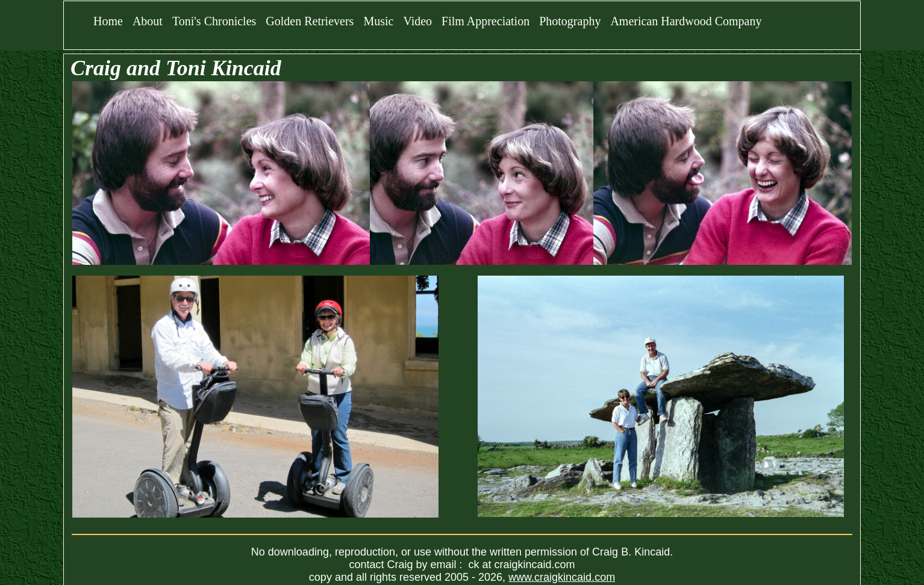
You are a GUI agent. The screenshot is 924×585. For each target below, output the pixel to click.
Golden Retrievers (310, 21)
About (148, 21)
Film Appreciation (485, 21)
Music (378, 21)
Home (108, 21)
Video (417, 21)
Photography (570, 21)
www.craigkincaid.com (562, 577)
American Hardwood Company (686, 21)
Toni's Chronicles (214, 21)
